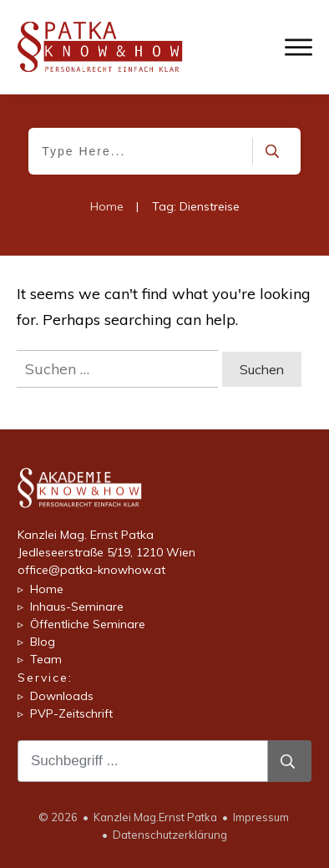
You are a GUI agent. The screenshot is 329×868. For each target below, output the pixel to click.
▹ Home (40, 589)
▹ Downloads (56, 696)
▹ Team (40, 659)
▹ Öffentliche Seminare (81, 624)
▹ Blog (36, 642)
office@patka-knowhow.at (91, 570)
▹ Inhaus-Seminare (71, 607)
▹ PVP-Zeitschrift (65, 713)
